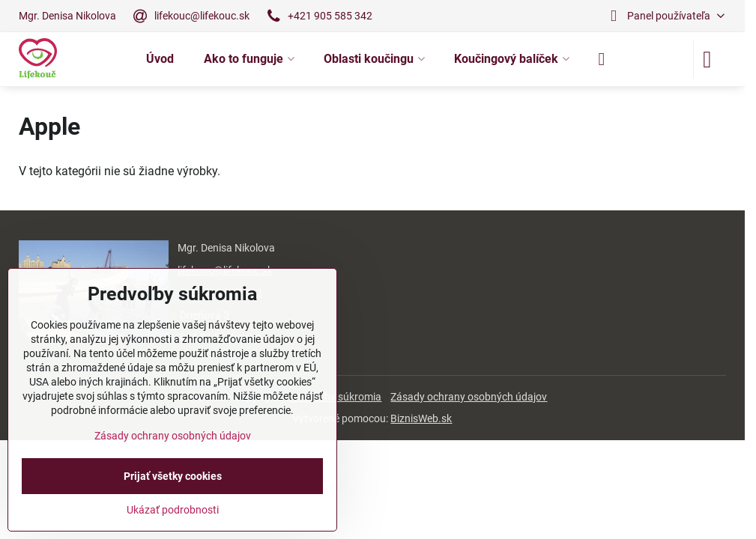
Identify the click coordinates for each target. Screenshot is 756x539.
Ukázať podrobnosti (173, 510)
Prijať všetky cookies (173, 476)
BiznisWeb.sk (421, 418)
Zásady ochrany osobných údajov (469, 397)
